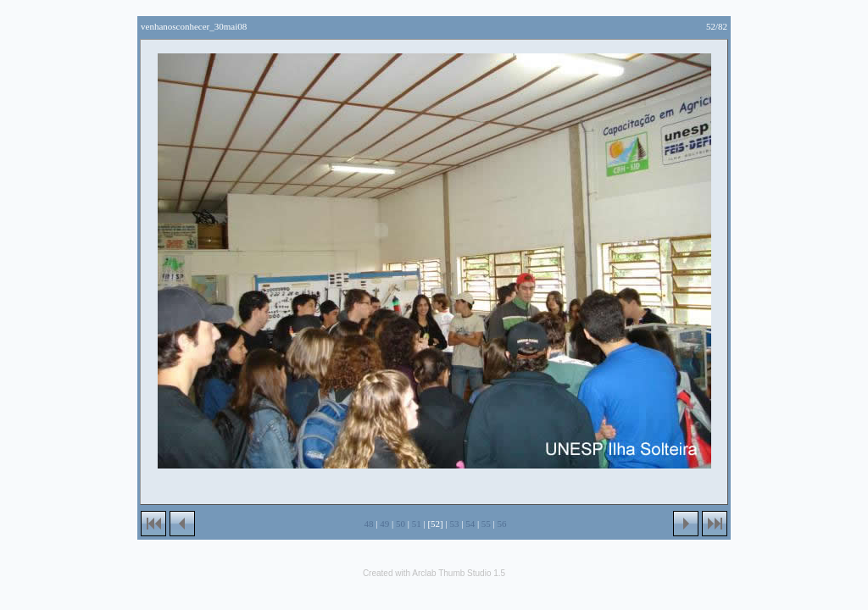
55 (486, 524)
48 (369, 524)
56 (502, 524)
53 (454, 524)
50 (401, 524)
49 (384, 524)
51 (417, 524)
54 (470, 524)
